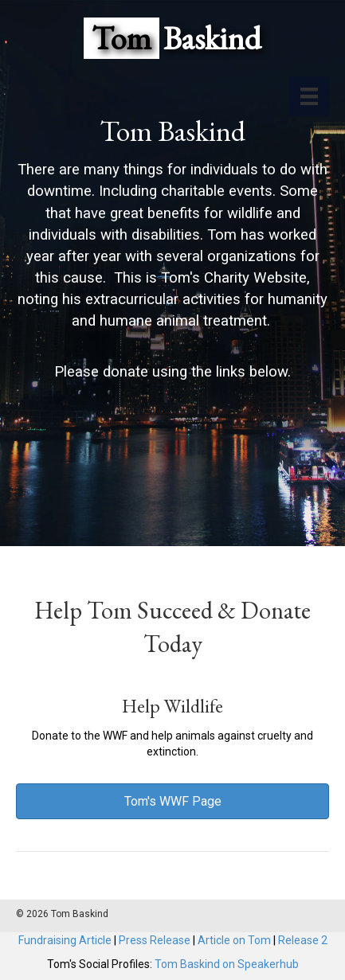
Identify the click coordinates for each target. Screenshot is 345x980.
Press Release (155, 940)
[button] (172, 801)
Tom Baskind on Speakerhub (227, 964)
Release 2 (303, 940)
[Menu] (309, 96)
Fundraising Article (65, 940)
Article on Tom (234, 940)
